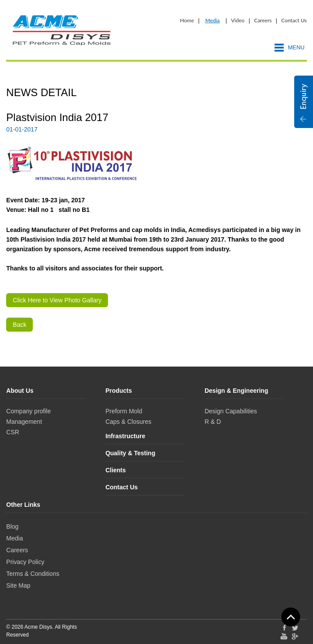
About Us (20, 391)
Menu (296, 47)
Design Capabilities (231, 411)
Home (187, 20)
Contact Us (294, 20)
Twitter (295, 627)
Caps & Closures (128, 422)
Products (119, 391)
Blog (12, 526)
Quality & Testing (130, 453)
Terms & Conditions (33, 574)
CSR (13, 432)
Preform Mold (124, 411)
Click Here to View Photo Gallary (57, 300)
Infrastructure (125, 436)
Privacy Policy (25, 562)
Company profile (28, 411)
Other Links (23, 505)
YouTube (284, 636)
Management (24, 422)
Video (238, 20)
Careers (263, 20)
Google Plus (295, 637)
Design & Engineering (236, 391)
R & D (213, 422)
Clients (116, 470)
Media (213, 20)
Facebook (284, 627)
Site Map (18, 585)
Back (19, 325)
